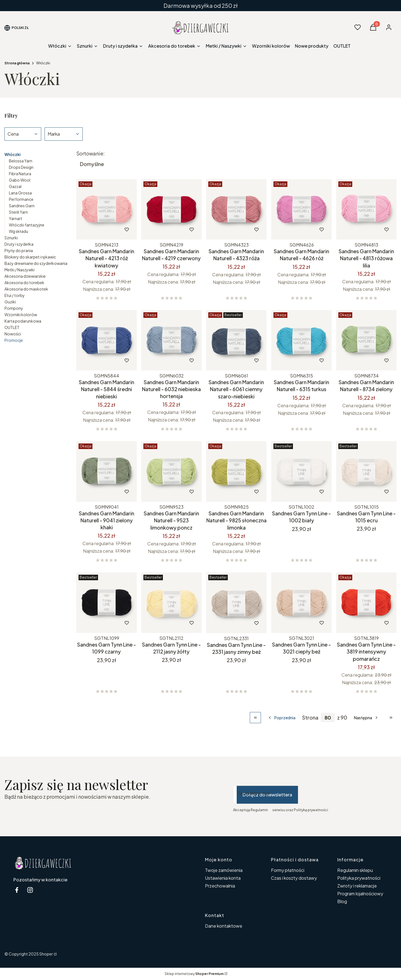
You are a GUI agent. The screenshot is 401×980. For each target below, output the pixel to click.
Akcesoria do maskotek (26, 289)
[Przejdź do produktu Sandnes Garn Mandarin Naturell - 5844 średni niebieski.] (107, 340)
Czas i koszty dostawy (294, 878)
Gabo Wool (20, 180)
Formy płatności (288, 870)
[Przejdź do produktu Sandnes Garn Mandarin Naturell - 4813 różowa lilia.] (366, 209)
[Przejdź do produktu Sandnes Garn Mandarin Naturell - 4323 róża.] (236, 209)
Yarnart (16, 218)
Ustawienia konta (223, 878)
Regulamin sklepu (355, 870)
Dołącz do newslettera (267, 795)
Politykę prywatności (311, 810)
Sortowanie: (91, 153)
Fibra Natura (20, 174)
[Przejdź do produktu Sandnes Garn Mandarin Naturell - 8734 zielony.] (366, 340)
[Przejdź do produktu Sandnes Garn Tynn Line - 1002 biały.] (301, 471)
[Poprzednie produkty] (282, 718)
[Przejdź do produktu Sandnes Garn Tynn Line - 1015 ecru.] (366, 471)
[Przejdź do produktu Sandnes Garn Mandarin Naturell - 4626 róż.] (301, 209)
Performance (21, 199)
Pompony (14, 308)
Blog (342, 901)
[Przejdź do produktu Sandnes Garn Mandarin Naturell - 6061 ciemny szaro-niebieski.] (236, 340)
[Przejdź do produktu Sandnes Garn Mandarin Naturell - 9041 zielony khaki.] (107, 471)
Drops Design (21, 167)
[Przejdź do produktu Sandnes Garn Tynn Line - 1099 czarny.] (107, 603)
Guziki (10, 302)
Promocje (14, 340)
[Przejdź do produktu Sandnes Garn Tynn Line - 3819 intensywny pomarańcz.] (366, 603)
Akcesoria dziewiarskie (25, 276)
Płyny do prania (19, 250)
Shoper (46, 954)
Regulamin (259, 810)
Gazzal (15, 186)
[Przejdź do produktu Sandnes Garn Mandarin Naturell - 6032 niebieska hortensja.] (171, 340)
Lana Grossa (20, 193)
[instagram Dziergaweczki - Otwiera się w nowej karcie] (30, 890)
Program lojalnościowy (360, 894)
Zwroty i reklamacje (357, 886)
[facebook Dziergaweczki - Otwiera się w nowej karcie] (17, 890)
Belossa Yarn (21, 161)
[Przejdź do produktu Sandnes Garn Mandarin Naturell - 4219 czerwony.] (171, 209)
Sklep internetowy (194, 974)
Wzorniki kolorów (21, 315)
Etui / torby (15, 295)
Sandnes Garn (22, 206)
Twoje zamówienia (224, 870)
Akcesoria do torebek (24, 282)
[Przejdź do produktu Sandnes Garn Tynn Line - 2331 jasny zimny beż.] (236, 603)
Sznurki (11, 238)
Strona (310, 718)
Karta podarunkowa (23, 321)
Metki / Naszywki (19, 270)
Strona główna (17, 63)
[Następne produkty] (366, 718)
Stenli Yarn (18, 212)
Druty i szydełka (19, 244)
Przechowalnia (220, 886)
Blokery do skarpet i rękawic (30, 257)
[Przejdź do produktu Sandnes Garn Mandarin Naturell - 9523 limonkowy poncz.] (171, 471)
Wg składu (19, 231)
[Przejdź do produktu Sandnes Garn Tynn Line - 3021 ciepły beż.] (301, 603)
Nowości (13, 334)
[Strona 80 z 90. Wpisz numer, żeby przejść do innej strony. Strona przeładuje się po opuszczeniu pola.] (328, 717)
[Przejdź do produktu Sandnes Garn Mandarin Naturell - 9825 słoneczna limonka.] (236, 471)
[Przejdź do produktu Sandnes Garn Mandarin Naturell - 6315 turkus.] (301, 340)
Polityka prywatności (359, 878)
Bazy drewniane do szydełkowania (36, 263)
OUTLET (12, 327)
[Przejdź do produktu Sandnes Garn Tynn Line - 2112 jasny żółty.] (171, 603)
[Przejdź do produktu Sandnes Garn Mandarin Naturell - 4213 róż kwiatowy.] (107, 209)
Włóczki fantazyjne (27, 225)
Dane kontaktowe (224, 926)
